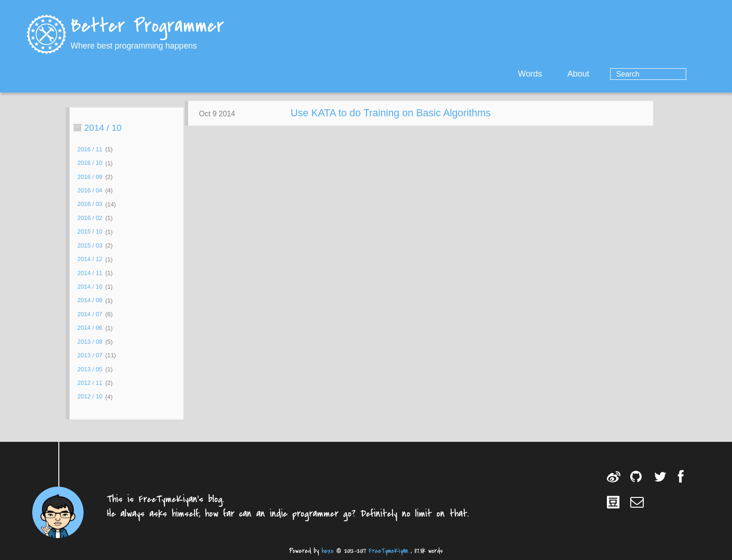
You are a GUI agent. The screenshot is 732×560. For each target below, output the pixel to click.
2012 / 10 (90, 397)
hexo (327, 551)
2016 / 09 (90, 177)
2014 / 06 (90, 328)
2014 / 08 (90, 301)
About (616, 74)
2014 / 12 (90, 259)
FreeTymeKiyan (388, 551)
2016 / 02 (90, 218)
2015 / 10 (90, 232)
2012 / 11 (90, 383)
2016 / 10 (90, 163)
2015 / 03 (90, 245)
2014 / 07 (90, 314)
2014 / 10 (90, 287)
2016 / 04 (90, 190)
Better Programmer (147, 27)
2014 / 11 (90, 273)
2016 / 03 (90, 204)
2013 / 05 (90, 369)
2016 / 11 (90, 149)
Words (568, 74)
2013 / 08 (90, 342)
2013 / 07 (90, 355)
